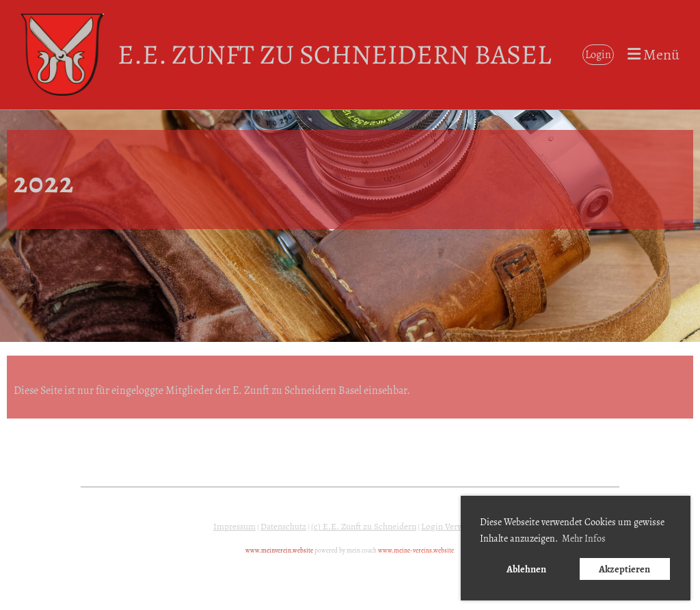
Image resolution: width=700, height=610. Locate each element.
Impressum (234, 527)
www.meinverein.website (279, 551)
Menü (654, 55)
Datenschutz (283, 527)
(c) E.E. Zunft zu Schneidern (364, 527)
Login (598, 55)
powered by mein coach (346, 551)
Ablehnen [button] (526, 569)
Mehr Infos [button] (584, 539)
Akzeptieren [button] (624, 569)
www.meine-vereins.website (416, 551)
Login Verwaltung (454, 527)
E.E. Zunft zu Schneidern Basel (334, 54)
